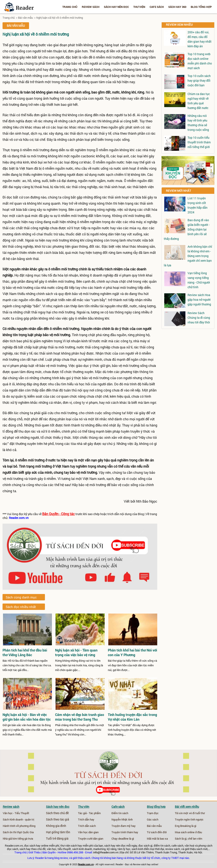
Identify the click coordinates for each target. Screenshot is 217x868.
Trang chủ (70, 7)
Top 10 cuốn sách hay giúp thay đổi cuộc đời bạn (199, 80)
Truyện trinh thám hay (125, 832)
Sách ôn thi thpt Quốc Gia (18, 832)
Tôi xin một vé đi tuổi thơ (190, 813)
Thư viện (139, 7)
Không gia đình (56, 826)
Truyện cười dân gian (91, 839)
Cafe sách (157, 7)
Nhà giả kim (10, 839)
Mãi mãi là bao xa (157, 839)
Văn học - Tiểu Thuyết (16, 813)
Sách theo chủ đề (57, 813)
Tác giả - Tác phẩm (89, 813)
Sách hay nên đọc (116, 7)
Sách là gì (181, 839)
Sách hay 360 (177, 7)
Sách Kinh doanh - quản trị (18, 819)
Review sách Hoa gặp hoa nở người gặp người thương (199, 300)
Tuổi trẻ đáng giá (57, 839)
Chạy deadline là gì (123, 839)
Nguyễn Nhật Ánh (122, 819)
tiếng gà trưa (25, 839)
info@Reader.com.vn (106, 852)
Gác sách (153, 819)
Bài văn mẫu (25, 18)
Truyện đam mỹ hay (124, 826)
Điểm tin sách (120, 813)
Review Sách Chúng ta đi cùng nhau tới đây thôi (199, 318)
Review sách (91, 7)
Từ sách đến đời (157, 832)
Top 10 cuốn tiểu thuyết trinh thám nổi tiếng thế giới (199, 142)
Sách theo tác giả (58, 819)
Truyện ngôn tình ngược (189, 819)
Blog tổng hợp (201, 7)
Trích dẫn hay (86, 819)
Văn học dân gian (88, 832)
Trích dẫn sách (87, 826)
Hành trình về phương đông (19, 826)
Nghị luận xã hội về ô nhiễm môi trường (60, 18)
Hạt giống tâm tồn (58, 832)
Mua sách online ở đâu (188, 832)
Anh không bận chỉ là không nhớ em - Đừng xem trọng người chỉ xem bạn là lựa (188, 256)
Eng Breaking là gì (186, 826)
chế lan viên (195, 839)
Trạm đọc (153, 813)
